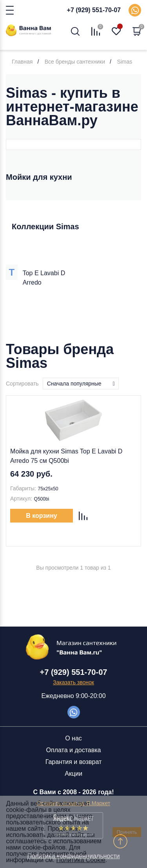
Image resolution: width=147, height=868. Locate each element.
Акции (73, 774)
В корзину (41, 516)
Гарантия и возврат (74, 762)
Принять (127, 832)
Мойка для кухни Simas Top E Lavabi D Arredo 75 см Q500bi (66, 456)
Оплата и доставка (74, 750)
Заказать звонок (73, 682)
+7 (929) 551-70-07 (94, 10)
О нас (73, 738)
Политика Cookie (81, 860)
